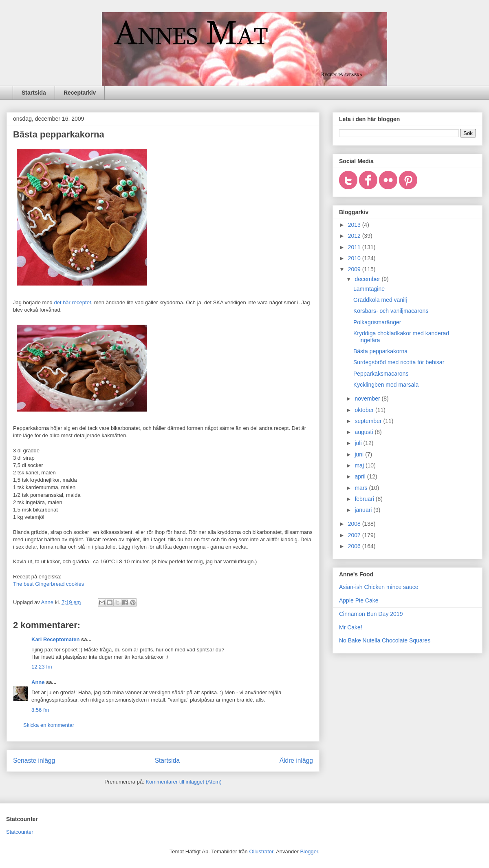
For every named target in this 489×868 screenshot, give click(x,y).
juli (359, 443)
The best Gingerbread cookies (48, 584)
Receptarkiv (80, 93)
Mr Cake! (351, 627)
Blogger (309, 851)
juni (360, 454)
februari (365, 499)
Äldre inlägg (296, 761)
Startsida (34, 93)
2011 (355, 247)
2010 (355, 258)
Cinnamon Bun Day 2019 (371, 614)
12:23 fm (42, 667)
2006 (355, 546)
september (369, 421)
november (368, 399)
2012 (355, 236)
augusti (365, 432)
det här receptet (72, 302)
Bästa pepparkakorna (380, 351)
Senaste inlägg (34, 761)
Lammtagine (369, 289)
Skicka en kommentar (49, 725)
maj (360, 465)
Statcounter (20, 832)
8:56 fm (40, 710)
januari (364, 510)
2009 (355, 269)
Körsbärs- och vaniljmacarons (391, 311)
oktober (365, 410)
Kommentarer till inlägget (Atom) (183, 782)
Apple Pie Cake (359, 600)
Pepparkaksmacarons (381, 374)
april (361, 476)
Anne (38, 682)
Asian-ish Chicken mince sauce (379, 587)
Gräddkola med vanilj (380, 300)
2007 (355, 535)
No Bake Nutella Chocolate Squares (385, 640)
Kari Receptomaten (55, 639)
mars (362, 488)
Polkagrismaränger (377, 322)
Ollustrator (261, 851)
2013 (355, 225)
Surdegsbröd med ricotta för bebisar (399, 362)
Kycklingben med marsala (386, 385)
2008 (355, 524)
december (368, 279)
